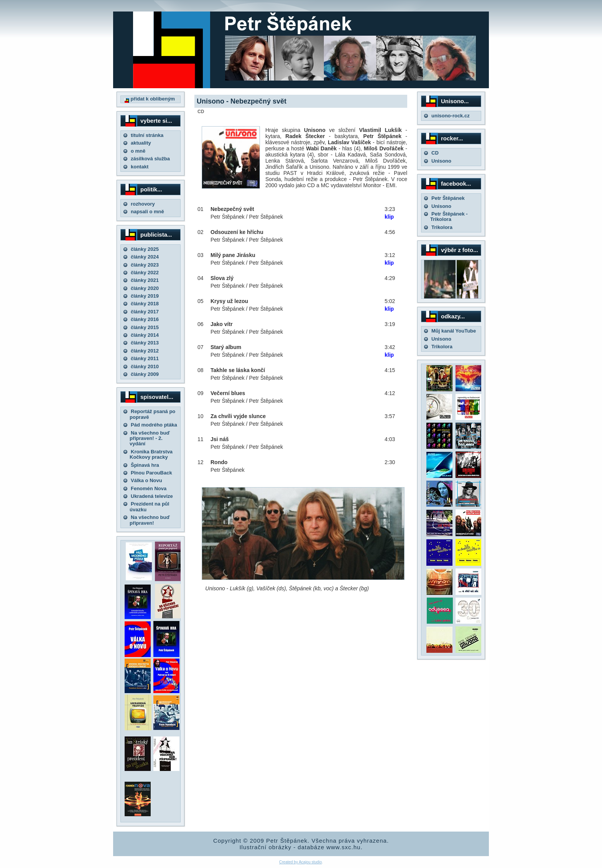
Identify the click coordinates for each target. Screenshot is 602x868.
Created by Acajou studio (300, 862)
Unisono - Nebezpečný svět (242, 101)
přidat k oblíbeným (150, 99)
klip (389, 217)
